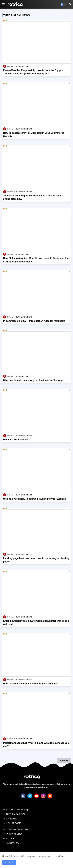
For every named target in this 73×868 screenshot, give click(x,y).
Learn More (59, 856)
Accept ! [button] (9, 862)
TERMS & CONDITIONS (17, 829)
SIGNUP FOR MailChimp (17, 809)
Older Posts (64, 760)
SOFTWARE (11, 819)
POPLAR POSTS (14, 823)
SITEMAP (10, 838)
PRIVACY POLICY (14, 834)
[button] (70, 4)
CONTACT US (12, 843)
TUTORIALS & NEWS (15, 814)
